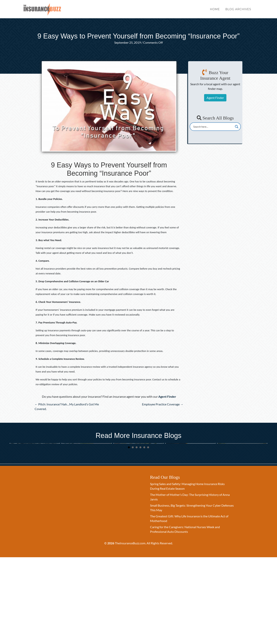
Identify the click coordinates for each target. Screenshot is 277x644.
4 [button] (140, 534)
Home (215, 11)
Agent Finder (215, 98)
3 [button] (137, 534)
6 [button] (148, 534)
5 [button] (144, 534)
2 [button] (133, 534)
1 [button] (129, 534)
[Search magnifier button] (237, 127)
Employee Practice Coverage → (163, 404)
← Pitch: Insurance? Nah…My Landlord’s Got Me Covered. (67, 406)
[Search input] (213, 127)
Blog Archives (238, 11)
